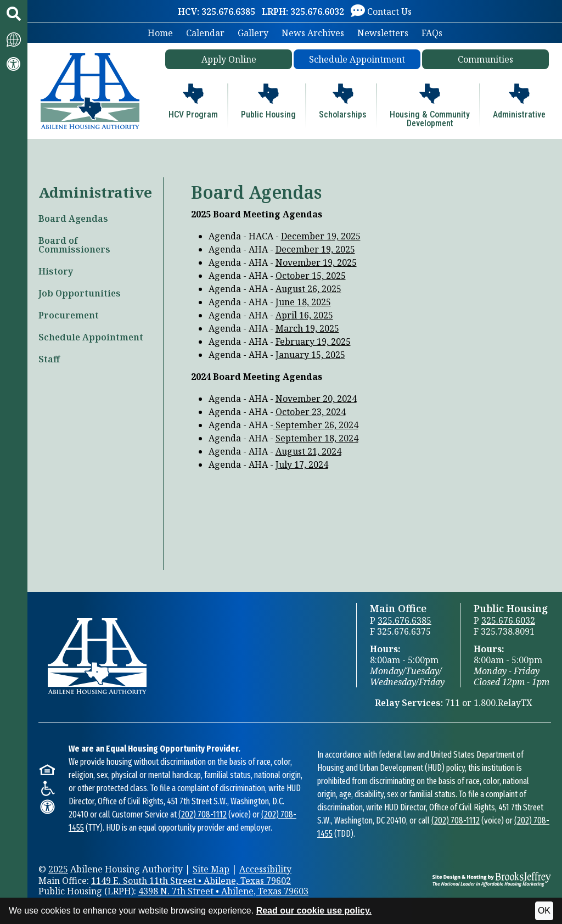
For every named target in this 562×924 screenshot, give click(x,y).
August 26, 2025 (308, 289)
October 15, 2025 (311, 276)
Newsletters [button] (383, 33)
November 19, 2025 (316, 262)
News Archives (313, 33)
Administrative (95, 192)
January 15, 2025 (310, 355)
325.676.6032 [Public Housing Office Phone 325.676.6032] (508, 620)
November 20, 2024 (316, 399)
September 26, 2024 (316, 425)
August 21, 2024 (308, 451)
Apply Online (229, 59)
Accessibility (265, 869)
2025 (58, 869)
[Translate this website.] (14, 39)
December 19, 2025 (321, 236)
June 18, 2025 (303, 302)
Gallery (253, 33)
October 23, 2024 (311, 412)
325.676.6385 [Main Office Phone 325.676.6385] (404, 620)
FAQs (432, 33)
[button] (14, 14)
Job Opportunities (80, 293)
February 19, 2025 (313, 341)
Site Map (211, 869)
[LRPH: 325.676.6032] (303, 12)
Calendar (205, 33)
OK (544, 911)
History (56, 271)
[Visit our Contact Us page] (381, 11)
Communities (485, 59)
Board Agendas (73, 219)
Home (160, 33)
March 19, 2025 (307, 328)
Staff (49, 359)
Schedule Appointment (357, 59)
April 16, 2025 (304, 315)
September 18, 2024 (317, 438)
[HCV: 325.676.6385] (217, 12)
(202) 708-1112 (203, 814)
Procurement (69, 315)
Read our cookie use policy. (314, 911)
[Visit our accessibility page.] (14, 64)
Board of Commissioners (74, 245)
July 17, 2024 (302, 464)
